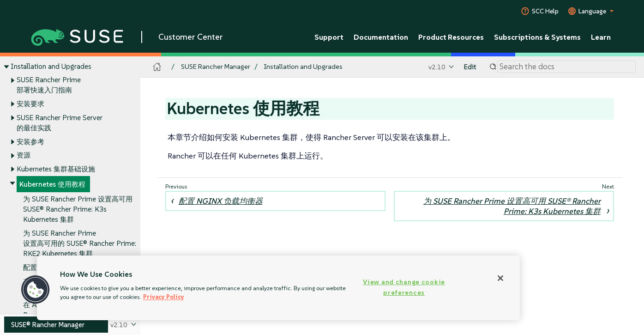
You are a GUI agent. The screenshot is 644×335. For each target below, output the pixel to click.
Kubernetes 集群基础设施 (56, 169)
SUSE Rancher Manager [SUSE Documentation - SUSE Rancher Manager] (216, 67)
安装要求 (30, 104)
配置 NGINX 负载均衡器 (221, 201)
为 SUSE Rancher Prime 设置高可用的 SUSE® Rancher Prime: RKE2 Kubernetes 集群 (80, 244)
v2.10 (437, 67)
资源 (24, 155)
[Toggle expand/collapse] (6, 67)
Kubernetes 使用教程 (52, 184)
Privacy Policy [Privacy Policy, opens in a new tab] (164, 297)
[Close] (500, 278)
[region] (278, 288)
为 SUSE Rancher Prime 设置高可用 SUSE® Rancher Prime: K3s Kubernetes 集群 (78, 210)
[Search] (566, 67)
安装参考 (30, 142)
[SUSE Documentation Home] (157, 67)
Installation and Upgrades (51, 66)
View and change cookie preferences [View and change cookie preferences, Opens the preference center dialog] (404, 287)
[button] (36, 290)
